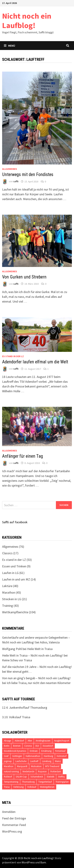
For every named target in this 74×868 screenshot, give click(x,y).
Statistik (50, 777)
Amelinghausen (43, 741)
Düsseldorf (48, 746)
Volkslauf (32, 787)
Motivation (36, 766)
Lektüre (7, 586)
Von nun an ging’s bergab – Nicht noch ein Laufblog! (36, 678)
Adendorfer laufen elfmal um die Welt (35, 362)
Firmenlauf (60, 751)
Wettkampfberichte (15, 612)
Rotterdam (56, 771)
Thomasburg (28, 782)
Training (8, 606)
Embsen (34, 751)
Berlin (7, 746)
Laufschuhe (21, 761)
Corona (28, 746)
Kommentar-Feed (14, 825)
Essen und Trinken (14, 566)
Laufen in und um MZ (16, 579)
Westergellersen (47, 787)
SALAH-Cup (21, 777)
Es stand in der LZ (13, 356)
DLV (37, 746)
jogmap (8, 761)
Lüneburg (47, 761)
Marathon (9, 592)
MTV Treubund (52, 766)
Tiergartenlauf (45, 782)
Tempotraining (11, 782)
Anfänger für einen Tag (23, 456)
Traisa (7, 787)
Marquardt (22, 766)
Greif (6, 756)
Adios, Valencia (50, 642)
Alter (30, 741)
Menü (9, 46)
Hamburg (48, 756)
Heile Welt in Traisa (40, 649)
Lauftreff (34, 761)
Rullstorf (8, 777)
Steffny (61, 777)
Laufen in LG (10, 573)
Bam (43, 862)
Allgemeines (10, 169)
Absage (7, 741)
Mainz (58, 761)
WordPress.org (12, 831)
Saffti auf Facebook (15, 522)
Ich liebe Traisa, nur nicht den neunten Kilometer (39, 683)
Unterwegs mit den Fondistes (28, 175)
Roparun (42, 771)
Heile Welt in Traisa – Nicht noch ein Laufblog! (33, 655)
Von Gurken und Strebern (24, 277)
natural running (11, 771)
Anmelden (9, 812)
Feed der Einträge (14, 818)
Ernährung (46, 751)
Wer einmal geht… (19, 672)
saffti (16, 182)
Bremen (17, 746)
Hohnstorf (62, 756)
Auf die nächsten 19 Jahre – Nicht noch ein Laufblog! (37, 667)
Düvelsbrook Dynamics (15, 751)
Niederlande (28, 771)
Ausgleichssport (62, 741)
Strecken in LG (12, 599)
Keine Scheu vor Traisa (17, 660)
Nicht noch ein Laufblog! (27, 21)
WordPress (28, 862)
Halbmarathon (33, 756)
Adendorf (19, 741)
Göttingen (17, 756)
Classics (7, 553)
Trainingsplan (62, 782)
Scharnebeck (37, 777)
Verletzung (18, 787)
